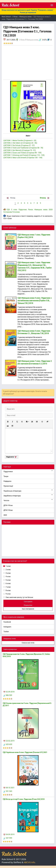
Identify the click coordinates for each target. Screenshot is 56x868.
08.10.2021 (9, 788)
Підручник (23, 210)
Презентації (8, 486)
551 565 (8, 791)
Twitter (6, 632)
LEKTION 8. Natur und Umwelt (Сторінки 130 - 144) (23, 158)
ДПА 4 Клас (8, 505)
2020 (51, 210)
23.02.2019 (9, 741)
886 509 (8, 695)
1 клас (8, 566)
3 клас (14, 210)
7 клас (8, 587)
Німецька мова (32, 40)
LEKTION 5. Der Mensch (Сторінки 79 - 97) (20, 150)
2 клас (8, 570)
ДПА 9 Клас (8, 510)
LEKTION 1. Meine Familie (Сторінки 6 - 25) (20, 141)
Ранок (31, 210)
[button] (8, 422)
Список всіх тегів (28, 643)
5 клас (8, 580)
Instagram (7, 627)
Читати (28, 500)
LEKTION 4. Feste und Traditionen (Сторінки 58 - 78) (23, 148)
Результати (28, 605)
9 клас (8, 594)
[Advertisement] (28, 63)
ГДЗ (8, 210)
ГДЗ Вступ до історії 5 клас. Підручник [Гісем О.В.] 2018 (24, 799)
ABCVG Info (29, 862)
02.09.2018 (9, 692)
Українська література (28, 491)
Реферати (7, 481)
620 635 (8, 744)
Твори (6, 476)
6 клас (8, 583)
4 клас (8, 577)
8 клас (8, 590)
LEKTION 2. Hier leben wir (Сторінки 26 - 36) (20, 143)
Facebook (7, 622)
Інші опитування (28, 609)
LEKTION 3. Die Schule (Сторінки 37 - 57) (19, 145)
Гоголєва (16, 212)
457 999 (8, 838)
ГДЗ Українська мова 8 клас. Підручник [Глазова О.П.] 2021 (25, 752)
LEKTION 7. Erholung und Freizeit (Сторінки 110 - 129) (24, 155)
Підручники (28, 471)
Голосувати (28, 602)
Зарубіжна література (28, 496)
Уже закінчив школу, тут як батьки (19, 597)
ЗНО (5, 515)
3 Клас (22, 40)
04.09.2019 (9, 834)
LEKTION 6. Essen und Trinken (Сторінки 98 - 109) (22, 153)
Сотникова (8, 212)
